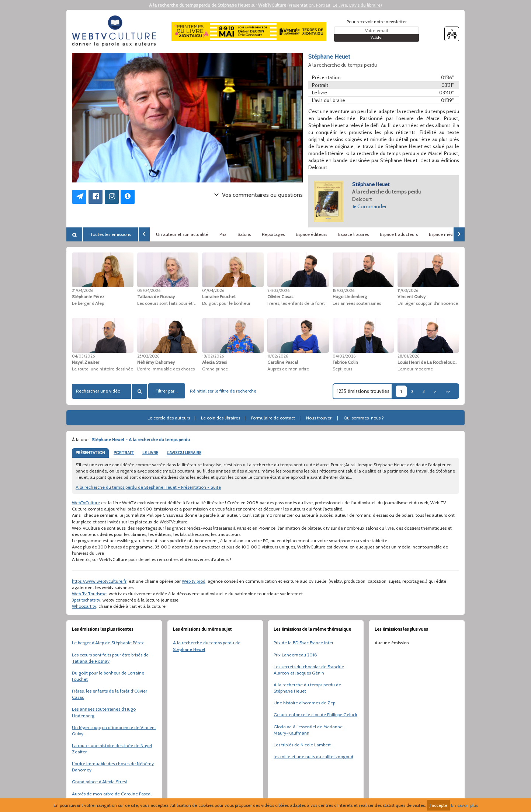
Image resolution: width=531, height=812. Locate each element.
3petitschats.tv (86, 600)
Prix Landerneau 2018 (295, 655)
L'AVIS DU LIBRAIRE (184, 453)
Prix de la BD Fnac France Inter (303, 643)
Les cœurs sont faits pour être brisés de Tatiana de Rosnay (110, 658)
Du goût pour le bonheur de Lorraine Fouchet (108, 676)
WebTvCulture (272, 5)
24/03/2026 (278, 290)
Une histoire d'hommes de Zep (304, 703)
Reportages (273, 234)
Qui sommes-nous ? (364, 418)
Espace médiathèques (451, 234)
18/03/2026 (343, 290)
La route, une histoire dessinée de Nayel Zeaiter (112, 749)
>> (448, 391)
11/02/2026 (278, 356)
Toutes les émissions (110, 234)
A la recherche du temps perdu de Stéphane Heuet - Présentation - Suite (148, 487)
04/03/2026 (83, 356)
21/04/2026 (83, 290)
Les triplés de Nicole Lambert (302, 745)
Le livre (340, 5)
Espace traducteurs (399, 234)
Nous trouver (319, 418)
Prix (223, 234)
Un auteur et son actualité (182, 234)
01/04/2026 (213, 290)
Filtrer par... (167, 391)
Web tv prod (194, 581)
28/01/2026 (408, 356)
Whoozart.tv (84, 606)
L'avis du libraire (365, 5)
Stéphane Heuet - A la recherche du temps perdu (141, 440)
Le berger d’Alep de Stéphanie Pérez (108, 643)
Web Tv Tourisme (89, 594)
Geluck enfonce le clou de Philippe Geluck (315, 715)
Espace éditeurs (311, 234)
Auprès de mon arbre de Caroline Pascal (112, 794)
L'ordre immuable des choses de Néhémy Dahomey (113, 767)
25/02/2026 (148, 356)
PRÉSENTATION (90, 453)
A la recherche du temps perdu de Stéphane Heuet (199, 5)
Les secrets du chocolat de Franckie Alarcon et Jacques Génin (309, 670)
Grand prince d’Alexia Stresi (99, 782)
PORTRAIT (124, 453)
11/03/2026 (408, 290)
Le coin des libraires (221, 418)
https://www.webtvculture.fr (99, 581)
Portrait (323, 5)
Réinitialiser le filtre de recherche (223, 391)
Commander (372, 206)
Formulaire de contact (273, 418)
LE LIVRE (150, 453)
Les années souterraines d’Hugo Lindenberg (104, 712)
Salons (244, 234)
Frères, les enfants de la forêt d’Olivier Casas (110, 694)
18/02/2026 (213, 356)
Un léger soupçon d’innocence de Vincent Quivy (114, 731)
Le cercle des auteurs (169, 418)
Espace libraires (353, 234)
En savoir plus (464, 805)
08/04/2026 (149, 290)
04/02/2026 (344, 356)
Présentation (301, 5)
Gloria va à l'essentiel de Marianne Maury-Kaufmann (308, 730)
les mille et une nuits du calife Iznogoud (313, 757)
